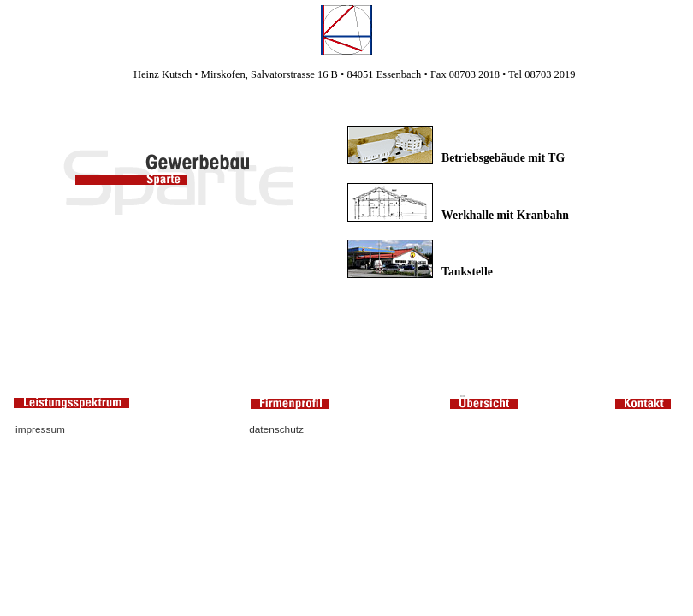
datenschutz (276, 429)
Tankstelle (467, 272)
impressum (40, 429)
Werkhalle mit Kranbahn (505, 215)
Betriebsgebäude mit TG (503, 158)
